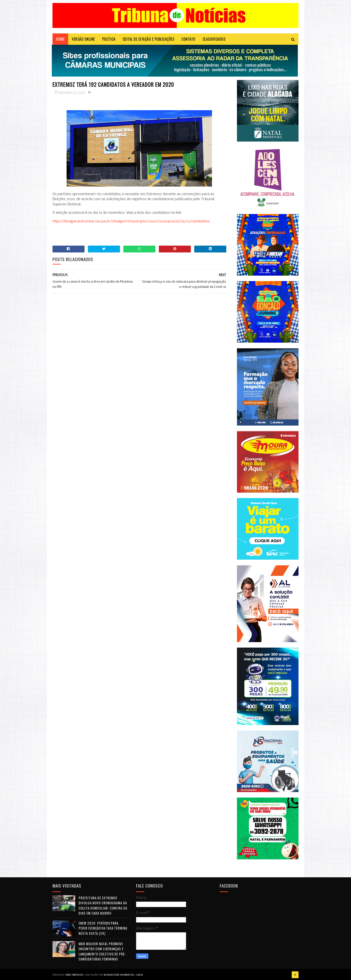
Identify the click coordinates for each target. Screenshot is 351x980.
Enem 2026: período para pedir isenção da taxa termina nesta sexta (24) (103, 928)
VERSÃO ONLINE (83, 40)
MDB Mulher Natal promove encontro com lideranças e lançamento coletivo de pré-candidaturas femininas (102, 952)
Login (140, 974)
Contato (188, 40)
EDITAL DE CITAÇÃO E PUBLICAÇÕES (149, 40)
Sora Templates (74, 974)
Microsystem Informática (119, 974)
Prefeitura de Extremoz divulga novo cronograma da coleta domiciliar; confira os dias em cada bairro (103, 906)
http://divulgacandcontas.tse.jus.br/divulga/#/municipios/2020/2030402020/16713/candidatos (131, 222)
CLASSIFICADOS (214, 40)
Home (60, 40)
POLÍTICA (109, 40)
